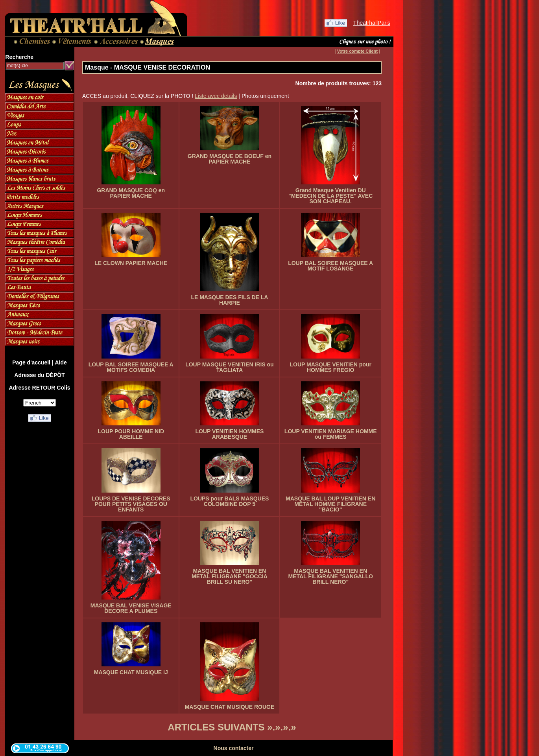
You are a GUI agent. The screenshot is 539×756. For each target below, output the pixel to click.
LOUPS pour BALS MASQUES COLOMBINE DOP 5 (229, 501)
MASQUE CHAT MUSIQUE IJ (131, 672)
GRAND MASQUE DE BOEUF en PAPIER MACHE (230, 159)
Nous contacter (234, 748)
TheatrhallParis (372, 23)
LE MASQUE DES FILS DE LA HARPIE (229, 300)
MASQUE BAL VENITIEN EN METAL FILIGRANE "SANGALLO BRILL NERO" (331, 576)
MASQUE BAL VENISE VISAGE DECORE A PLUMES (131, 608)
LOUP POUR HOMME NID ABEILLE (131, 434)
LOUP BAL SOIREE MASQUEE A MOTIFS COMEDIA (131, 367)
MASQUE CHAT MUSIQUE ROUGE (230, 707)
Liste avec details (216, 96)
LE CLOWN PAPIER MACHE (131, 263)
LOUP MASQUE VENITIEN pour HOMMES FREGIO (330, 367)
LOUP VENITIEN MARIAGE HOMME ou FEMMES (331, 434)
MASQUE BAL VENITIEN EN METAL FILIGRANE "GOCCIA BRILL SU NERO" (230, 576)
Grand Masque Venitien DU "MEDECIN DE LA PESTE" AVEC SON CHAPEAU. (330, 196)
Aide (61, 362)
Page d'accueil (31, 362)
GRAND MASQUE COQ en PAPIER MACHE (131, 193)
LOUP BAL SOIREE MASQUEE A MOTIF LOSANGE (330, 266)
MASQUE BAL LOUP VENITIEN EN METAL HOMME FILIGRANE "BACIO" (330, 504)
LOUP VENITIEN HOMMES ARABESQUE (229, 434)
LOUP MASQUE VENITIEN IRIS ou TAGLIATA (230, 367)
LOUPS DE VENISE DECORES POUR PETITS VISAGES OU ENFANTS (131, 504)
